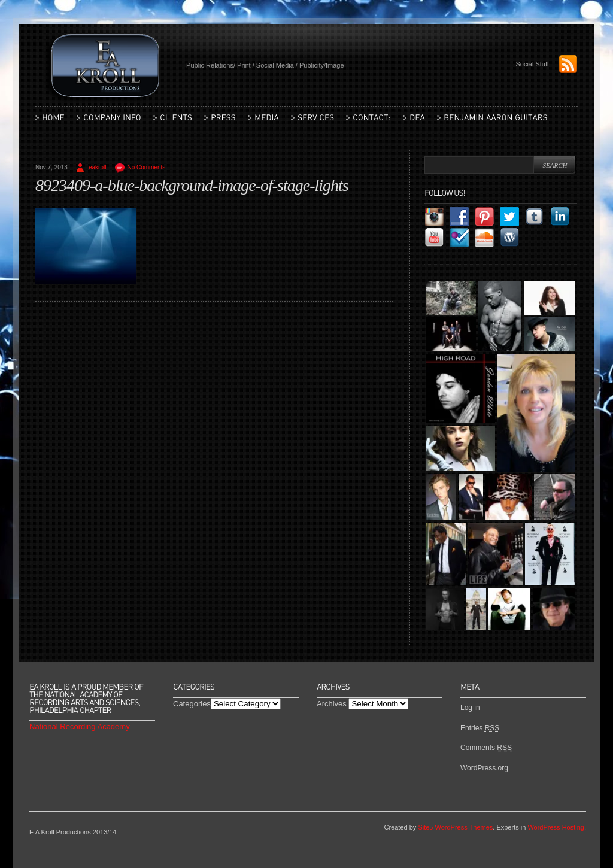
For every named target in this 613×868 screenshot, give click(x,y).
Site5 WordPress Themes (455, 827)
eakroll (97, 167)
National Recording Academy (80, 726)
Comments (486, 748)
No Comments (146, 167)
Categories (192, 704)
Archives (332, 704)
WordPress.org (484, 768)
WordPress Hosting (556, 827)
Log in (470, 708)
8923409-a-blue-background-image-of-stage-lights (192, 185)
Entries (480, 728)
